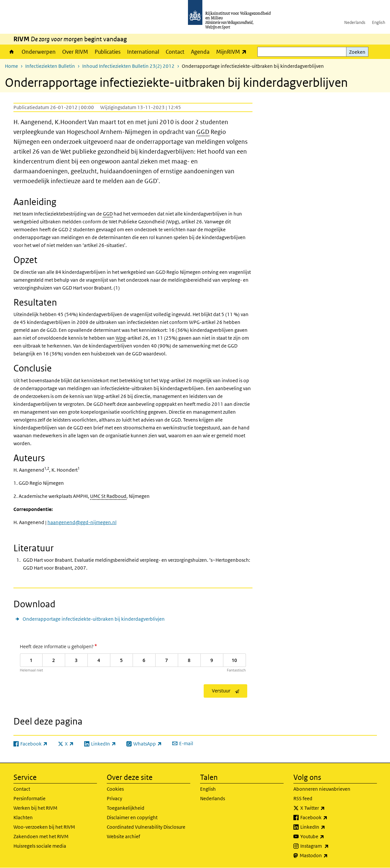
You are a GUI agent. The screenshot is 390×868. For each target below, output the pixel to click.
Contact (175, 52)
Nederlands (355, 22)
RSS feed (303, 798)
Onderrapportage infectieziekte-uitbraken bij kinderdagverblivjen (94, 619)
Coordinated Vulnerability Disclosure (146, 827)
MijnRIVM (233, 52)
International (143, 52)
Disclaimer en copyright (132, 817)
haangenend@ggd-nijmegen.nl (82, 522)
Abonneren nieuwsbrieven (322, 789)
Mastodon (328, 856)
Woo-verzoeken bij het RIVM (44, 827)
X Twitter (327, 808)
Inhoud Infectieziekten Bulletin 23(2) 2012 (128, 66)
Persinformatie (29, 798)
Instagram (329, 846)
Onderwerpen (39, 52)
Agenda (200, 52)
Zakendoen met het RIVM (41, 836)
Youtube (327, 837)
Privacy (114, 798)
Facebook (328, 818)
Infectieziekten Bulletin (50, 66)
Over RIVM (75, 52)
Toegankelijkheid (126, 808)
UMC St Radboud (108, 496)
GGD (203, 132)
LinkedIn (327, 827)
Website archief (123, 836)
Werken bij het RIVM (35, 808)
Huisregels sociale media (40, 846)
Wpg (121, 338)
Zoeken (357, 52)
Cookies (115, 789)
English (379, 22)
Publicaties (108, 52)
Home (12, 52)
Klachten (23, 817)
